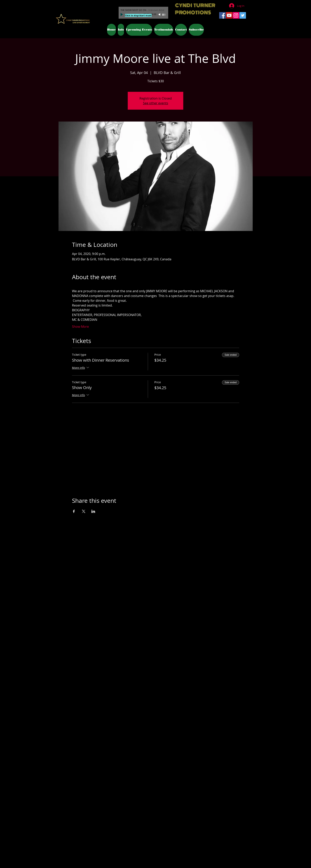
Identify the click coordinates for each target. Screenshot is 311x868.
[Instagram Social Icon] (236, 15)
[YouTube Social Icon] (229, 15)
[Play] (122, 14)
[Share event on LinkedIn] (93, 511)
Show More (80, 327)
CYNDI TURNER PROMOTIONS (195, 9)
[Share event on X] (84, 511)
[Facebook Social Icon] (222, 15)
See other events (156, 103)
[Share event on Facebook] (74, 511)
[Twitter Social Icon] (243, 15)
